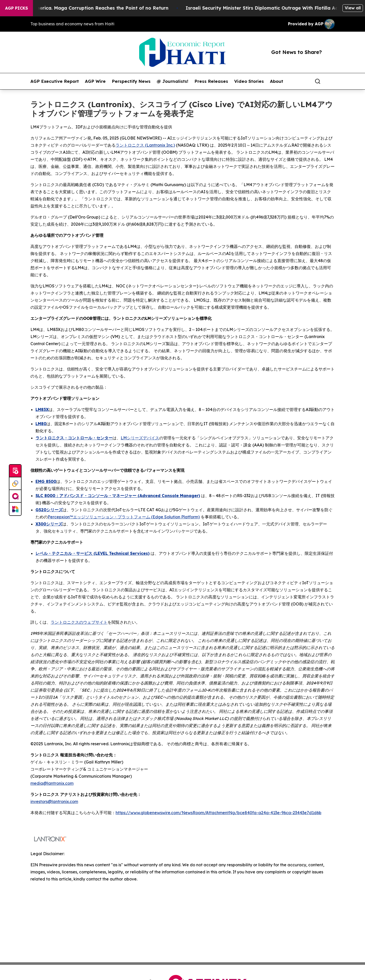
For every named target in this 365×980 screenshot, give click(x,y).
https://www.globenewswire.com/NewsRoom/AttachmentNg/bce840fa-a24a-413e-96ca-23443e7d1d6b (218, 813)
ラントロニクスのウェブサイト (79, 622)
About (277, 81)
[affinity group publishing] (15, 496)
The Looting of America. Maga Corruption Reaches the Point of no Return (89, 8)
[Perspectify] (15, 484)
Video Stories (249, 81)
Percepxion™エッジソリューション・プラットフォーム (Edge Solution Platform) (124, 517)
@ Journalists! (172, 81)
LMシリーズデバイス (140, 438)
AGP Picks (16, 8)
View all (353, 8)
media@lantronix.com (52, 783)
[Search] (318, 81)
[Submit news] (15, 471)
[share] (331, 81)
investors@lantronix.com (54, 801)
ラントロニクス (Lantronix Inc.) (145, 145)
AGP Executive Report (55, 81)
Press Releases (211, 81)
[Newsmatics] (15, 509)
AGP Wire (95, 81)
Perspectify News (131, 81)
